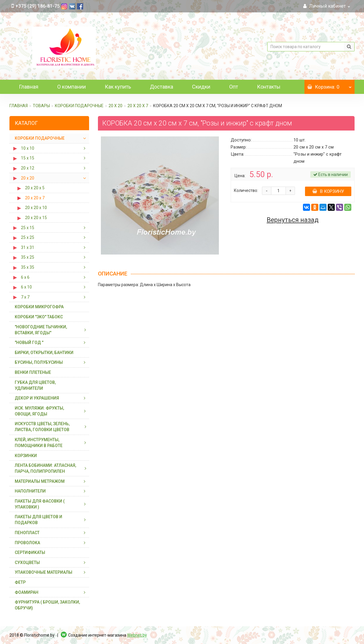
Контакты (269, 87)
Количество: (246, 190)
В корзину (328, 191)
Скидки (201, 87)
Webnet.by (137, 635)
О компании (72, 87)
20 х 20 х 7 (138, 106)
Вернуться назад (293, 220)
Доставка (161, 87)
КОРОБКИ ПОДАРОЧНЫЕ (79, 106)
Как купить (118, 87)
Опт (234, 87)
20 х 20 (115, 106)
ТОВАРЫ (41, 106)
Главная (29, 87)
